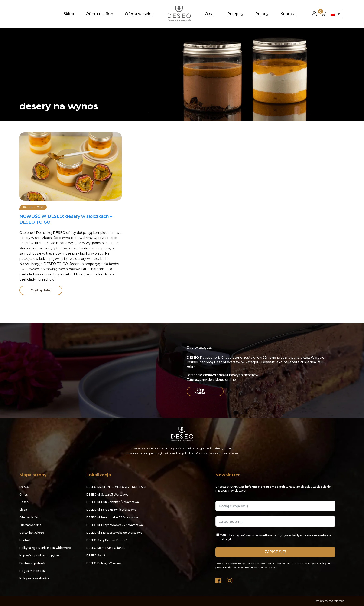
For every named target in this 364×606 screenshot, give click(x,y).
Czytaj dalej (41, 290)
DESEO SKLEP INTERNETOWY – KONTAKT (117, 487)
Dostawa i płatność (33, 563)
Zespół (24, 502)
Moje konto (314, 12)
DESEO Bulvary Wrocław (104, 563)
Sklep (69, 14)
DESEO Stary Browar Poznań (107, 540)
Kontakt (288, 14)
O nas (210, 14)
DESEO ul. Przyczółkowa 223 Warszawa (115, 525)
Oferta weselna (139, 14)
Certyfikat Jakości (32, 533)
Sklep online (200, 391)
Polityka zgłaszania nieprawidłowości (45, 548)
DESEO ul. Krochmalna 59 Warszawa (112, 517)
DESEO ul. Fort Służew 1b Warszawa (111, 510)
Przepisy (235, 14)
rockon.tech (337, 601)
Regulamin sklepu (32, 571)
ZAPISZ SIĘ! (275, 552)
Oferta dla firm (99, 14)
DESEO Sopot (96, 555)
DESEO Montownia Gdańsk (106, 548)
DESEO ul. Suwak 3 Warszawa (107, 495)
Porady (262, 14)
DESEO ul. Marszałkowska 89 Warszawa (114, 533)
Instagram (230, 579)
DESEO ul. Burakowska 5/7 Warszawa (113, 502)
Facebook (219, 579)
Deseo (24, 487)
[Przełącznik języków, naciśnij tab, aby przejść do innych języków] (335, 14)
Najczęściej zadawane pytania (40, 555)
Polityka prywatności (34, 578)
